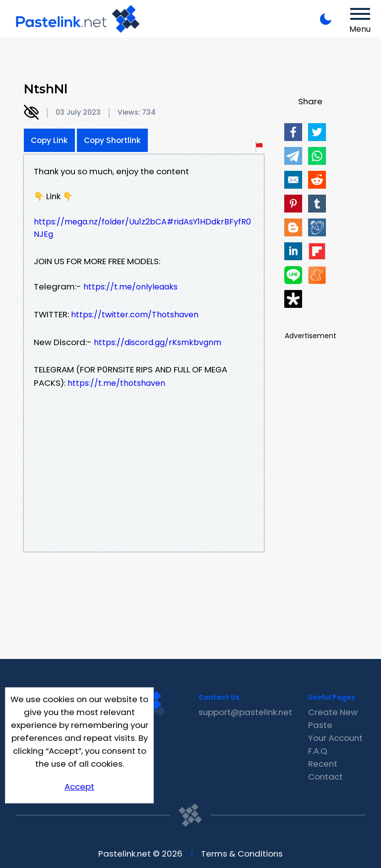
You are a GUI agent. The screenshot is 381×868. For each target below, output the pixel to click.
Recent (323, 764)
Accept (79, 787)
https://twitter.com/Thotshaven (135, 315)
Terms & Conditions (242, 854)
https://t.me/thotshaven (116, 383)
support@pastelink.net (245, 712)
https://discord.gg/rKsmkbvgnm (158, 342)
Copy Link (49, 140)
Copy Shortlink (112, 140)
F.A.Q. (318, 751)
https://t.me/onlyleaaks (130, 287)
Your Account (335, 738)
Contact (325, 777)
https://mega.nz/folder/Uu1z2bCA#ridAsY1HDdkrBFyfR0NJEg (142, 228)
